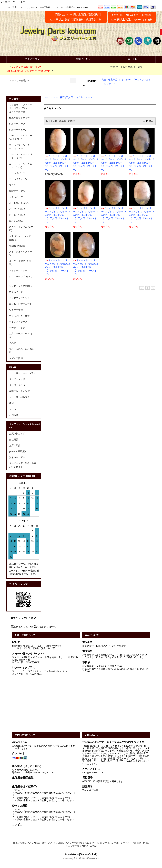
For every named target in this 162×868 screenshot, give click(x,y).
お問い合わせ (81, 59)
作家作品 (113, 80)
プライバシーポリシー (114, 843)
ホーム (47, 97)
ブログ (114, 67)
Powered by (81, 859)
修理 (11, 403)
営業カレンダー (17, 457)
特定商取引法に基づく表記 (87, 843)
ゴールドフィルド (142, 80)
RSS (86, 846)
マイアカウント (31, 59)
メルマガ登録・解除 (131, 67)
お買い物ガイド (17, 434)
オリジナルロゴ (17, 385)
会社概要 (14, 440)
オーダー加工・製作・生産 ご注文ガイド (24, 465)
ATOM (93, 846)
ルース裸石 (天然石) (63, 97)
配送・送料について (46, 843)
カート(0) (131, 59)
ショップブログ (73, 846)
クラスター (125, 80)
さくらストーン (84, 97)
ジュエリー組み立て (19, 397)
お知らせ (14, 415)
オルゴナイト (109, 84)
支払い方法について (23, 843)
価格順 (63, 121)
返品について (65, 843)
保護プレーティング (19, 391)
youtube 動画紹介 (18, 451)
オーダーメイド (17, 379)
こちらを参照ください (55, 671)
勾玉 (104, 80)
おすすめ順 (52, 121)
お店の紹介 (15, 445)
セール (13, 409)
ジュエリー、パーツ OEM (22, 373)
